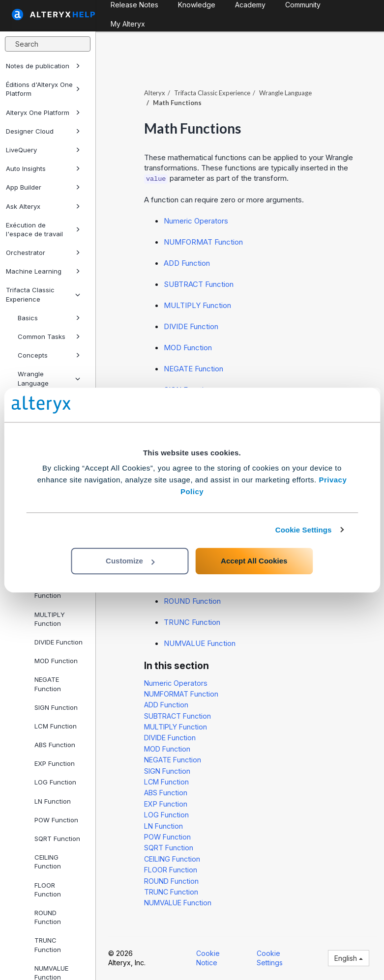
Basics (49, 318)
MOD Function (56, 661)
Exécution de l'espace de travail (43, 229)
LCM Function (56, 726)
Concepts (49, 355)
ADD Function (187, 263)
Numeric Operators (196, 221)
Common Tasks (49, 336)
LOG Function (55, 782)
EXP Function (55, 763)
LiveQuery (43, 150)
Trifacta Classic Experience (43, 294)
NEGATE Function (48, 684)
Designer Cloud (43, 131)
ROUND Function (48, 917)
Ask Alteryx (43, 206)
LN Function (53, 801)
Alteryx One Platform (43, 112)
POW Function (56, 820)
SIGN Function (56, 707)
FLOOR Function (48, 890)
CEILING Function (48, 862)
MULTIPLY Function (50, 619)
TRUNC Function (48, 945)
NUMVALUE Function (200, 643)
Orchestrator (43, 252)
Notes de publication (43, 66)
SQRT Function (57, 839)
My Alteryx (128, 24)
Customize (130, 561)
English (349, 958)
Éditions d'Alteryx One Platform (43, 89)
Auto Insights (43, 168)
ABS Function (55, 745)
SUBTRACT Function (199, 284)
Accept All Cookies (254, 561)
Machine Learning (43, 271)
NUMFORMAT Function (203, 242)
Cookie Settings (304, 530)
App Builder (43, 187)
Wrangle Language (49, 378)
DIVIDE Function (59, 642)
